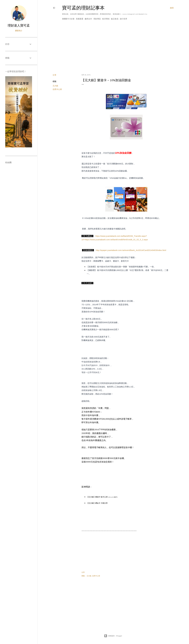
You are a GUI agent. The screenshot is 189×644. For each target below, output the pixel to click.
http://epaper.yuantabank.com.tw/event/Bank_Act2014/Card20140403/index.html (131, 250)
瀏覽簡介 (19, 31)
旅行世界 (124, 19)
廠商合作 (88, 19)
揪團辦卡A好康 (68, 19)
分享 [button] (54, 75)
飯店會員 (115, 19)
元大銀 (55, 86)
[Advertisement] (113, 49)
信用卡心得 (57, 89)
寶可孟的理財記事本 (83, 8)
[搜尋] (172, 8)
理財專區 (97, 19)
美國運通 (80, 19)
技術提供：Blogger (113, 636)
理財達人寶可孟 (19, 25)
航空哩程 (106, 19)
